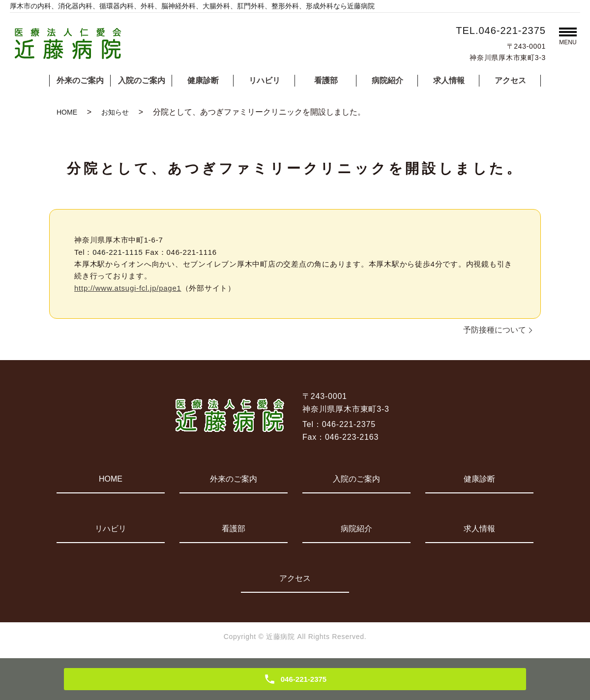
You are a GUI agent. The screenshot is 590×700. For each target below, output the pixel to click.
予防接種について (495, 330)
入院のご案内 (142, 80)
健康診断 (203, 80)
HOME (67, 112)
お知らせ (115, 112)
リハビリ (265, 80)
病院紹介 (387, 80)
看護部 (326, 80)
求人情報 (449, 80)
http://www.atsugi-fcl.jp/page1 (128, 288)
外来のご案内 (80, 80)
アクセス (510, 80)
